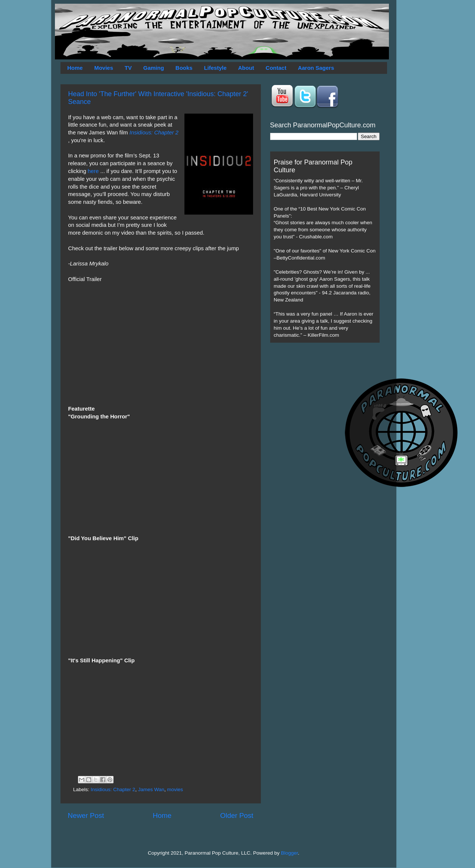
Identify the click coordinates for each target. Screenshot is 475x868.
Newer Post (86, 815)
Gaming (154, 68)
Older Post (237, 815)
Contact (276, 68)
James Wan (151, 789)
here (93, 171)
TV (128, 68)
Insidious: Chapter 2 (154, 133)
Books (184, 68)
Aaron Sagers (316, 68)
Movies (104, 68)
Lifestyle (215, 68)
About (246, 68)
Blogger (289, 853)
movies (175, 789)
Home (75, 68)
